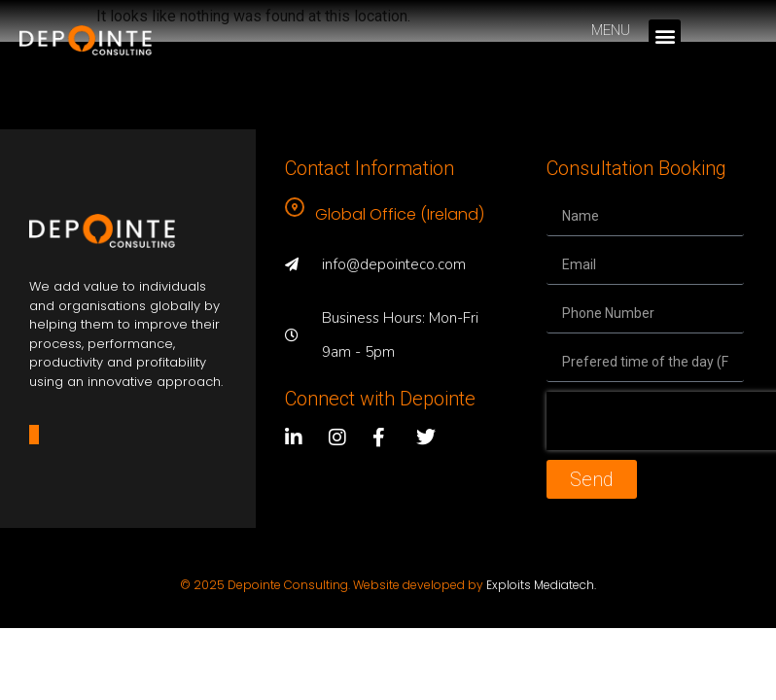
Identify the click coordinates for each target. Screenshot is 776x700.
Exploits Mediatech (540, 585)
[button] (665, 35)
